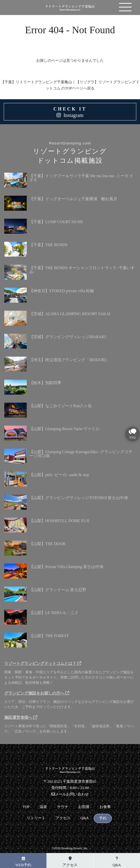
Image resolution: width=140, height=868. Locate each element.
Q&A (85, 818)
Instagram (73, 115)
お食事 (105, 807)
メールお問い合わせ (70, 794)
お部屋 (84, 807)
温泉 (43, 807)
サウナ (63, 807)
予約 (103, 818)
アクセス (63, 818)
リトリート (36, 818)
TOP (26, 807)
